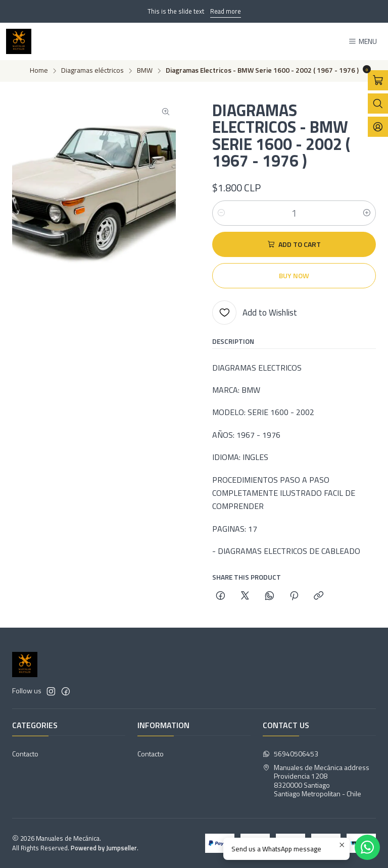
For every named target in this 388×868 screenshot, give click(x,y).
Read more (226, 11)
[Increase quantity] (367, 213)
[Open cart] (378, 80)
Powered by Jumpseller (104, 848)
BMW (145, 71)
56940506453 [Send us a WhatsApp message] (290, 754)
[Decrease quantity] (221, 213)
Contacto (25, 754)
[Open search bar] (378, 104)
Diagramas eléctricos (92, 71)
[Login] (378, 127)
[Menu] (362, 42)
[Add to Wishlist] (255, 313)
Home (39, 71)
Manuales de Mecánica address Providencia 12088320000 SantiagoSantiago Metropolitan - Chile (316, 781)
